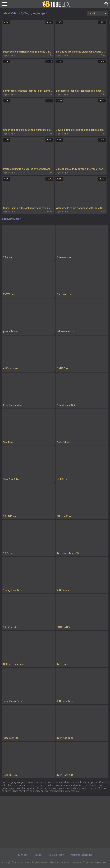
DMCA (38, 855)
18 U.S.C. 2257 (56, 855)
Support (23, 855)
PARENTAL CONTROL (81, 855)
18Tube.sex (25, 862)
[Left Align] (5, 4)
